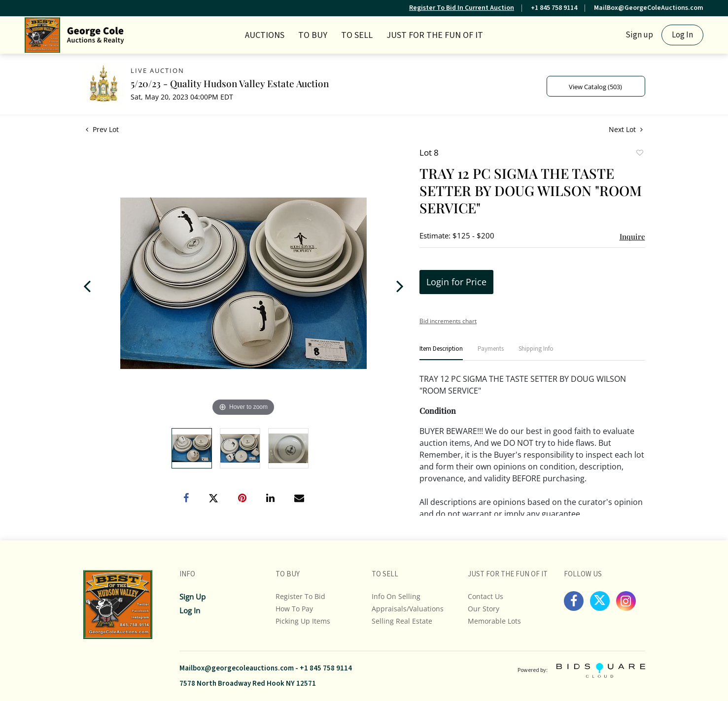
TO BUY (313, 35)
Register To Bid (300, 596)
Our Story (484, 609)
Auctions (265, 35)
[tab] (441, 353)
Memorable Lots (494, 621)
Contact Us (485, 596)
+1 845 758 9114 (554, 8)
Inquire (632, 236)
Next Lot (626, 129)
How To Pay (294, 609)
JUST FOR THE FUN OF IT (435, 35)
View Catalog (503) (595, 87)
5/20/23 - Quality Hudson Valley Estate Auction (230, 83)
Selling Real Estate (402, 621)
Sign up (639, 35)
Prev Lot (102, 129)
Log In (682, 35)
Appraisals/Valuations (408, 609)
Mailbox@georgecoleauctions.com (237, 668)
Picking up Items (303, 621)
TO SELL (357, 35)
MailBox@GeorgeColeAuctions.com (649, 8)
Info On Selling (396, 596)
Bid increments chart (448, 321)
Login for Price (456, 282)
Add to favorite (639, 154)
